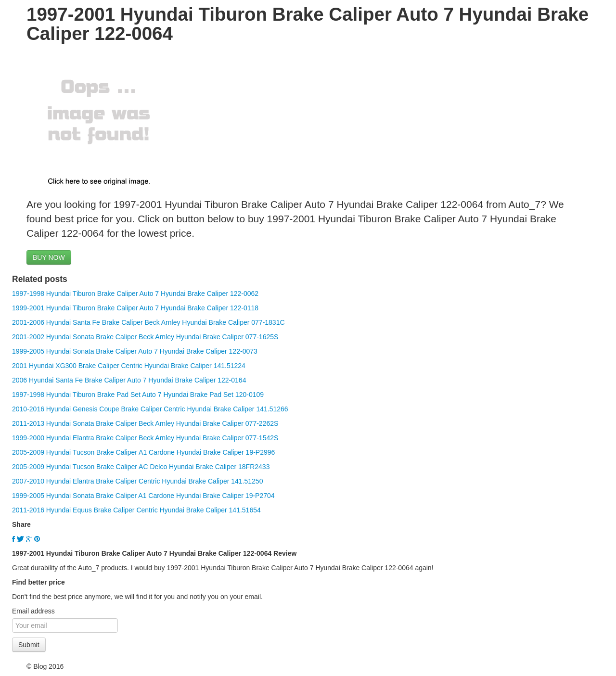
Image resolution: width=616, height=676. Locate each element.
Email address (33, 611)
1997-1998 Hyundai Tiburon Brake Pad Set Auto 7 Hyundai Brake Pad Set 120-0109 (138, 395)
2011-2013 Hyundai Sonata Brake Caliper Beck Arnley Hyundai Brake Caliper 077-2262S (145, 423)
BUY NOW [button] (49, 257)
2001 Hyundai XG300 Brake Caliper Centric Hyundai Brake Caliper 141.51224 (129, 366)
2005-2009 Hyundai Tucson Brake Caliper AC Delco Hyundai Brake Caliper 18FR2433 (141, 467)
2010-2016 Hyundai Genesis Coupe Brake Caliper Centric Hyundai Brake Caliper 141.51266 (150, 409)
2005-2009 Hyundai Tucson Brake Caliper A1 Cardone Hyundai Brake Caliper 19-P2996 (143, 452)
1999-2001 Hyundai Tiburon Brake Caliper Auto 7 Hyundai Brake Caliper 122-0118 (135, 308)
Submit (29, 645)
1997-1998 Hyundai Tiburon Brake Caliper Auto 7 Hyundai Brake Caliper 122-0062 (135, 293)
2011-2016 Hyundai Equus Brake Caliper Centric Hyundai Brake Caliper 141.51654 (136, 510)
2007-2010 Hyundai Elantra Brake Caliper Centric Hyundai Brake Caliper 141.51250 (137, 481)
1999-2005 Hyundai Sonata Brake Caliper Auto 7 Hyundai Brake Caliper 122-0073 (135, 351)
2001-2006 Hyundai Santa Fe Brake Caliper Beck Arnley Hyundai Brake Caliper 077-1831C (148, 322)
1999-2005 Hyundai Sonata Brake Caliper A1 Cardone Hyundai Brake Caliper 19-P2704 (143, 496)
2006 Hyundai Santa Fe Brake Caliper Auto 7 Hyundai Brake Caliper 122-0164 (129, 380)
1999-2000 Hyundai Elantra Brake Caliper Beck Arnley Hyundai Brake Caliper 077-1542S (145, 438)
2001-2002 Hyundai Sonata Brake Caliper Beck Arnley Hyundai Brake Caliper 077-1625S (145, 337)
